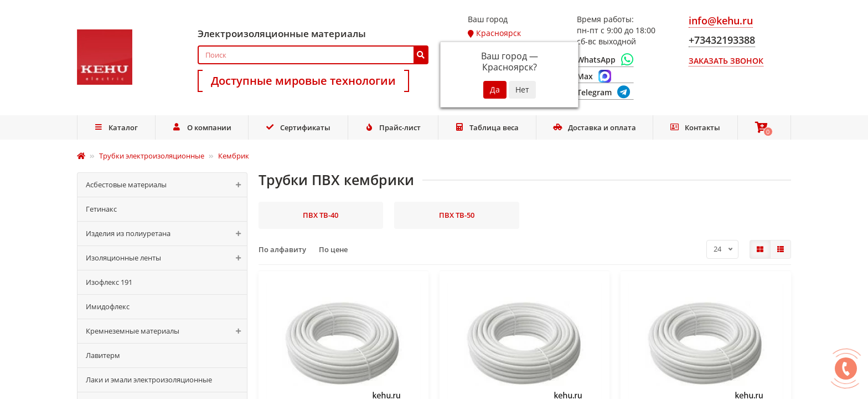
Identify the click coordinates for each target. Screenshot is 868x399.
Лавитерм (103, 355)
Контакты (695, 127)
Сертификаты (298, 127)
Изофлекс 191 (109, 282)
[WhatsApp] (605, 60)
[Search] (313, 55)
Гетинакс (101, 209)
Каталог (116, 127)
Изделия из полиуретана (166, 234)
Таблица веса (487, 127)
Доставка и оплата (595, 127)
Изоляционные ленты (166, 258)
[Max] (605, 76)
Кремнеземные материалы (166, 331)
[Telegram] (605, 93)
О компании (202, 127)
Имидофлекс (108, 306)
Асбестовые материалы (166, 185)
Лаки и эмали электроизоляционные (149, 380)
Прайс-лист (392, 127)
